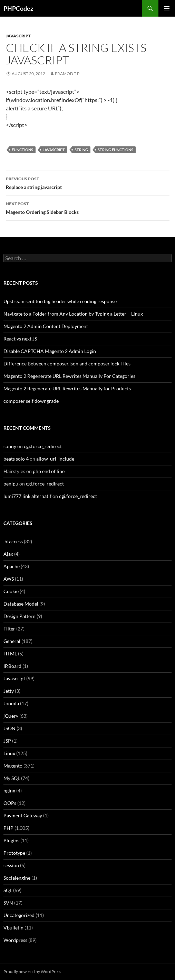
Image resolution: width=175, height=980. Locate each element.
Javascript (18, 36)
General (12, 641)
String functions (115, 150)
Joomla (11, 703)
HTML (10, 654)
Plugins (11, 840)
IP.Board (12, 666)
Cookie (11, 591)
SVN (8, 903)
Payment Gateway (23, 815)
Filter (9, 629)
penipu (11, 484)
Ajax (8, 554)
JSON (9, 728)
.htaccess (13, 541)
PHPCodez (18, 8)
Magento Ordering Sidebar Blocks (88, 207)
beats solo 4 (16, 459)
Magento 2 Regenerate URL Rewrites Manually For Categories (69, 376)
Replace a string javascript (88, 182)
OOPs (10, 803)
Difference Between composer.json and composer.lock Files (67, 364)
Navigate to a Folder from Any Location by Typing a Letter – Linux (73, 314)
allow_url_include (55, 459)
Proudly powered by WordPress (32, 972)
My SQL (12, 778)
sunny (10, 446)
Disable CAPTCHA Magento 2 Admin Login (50, 351)
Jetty (9, 691)
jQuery (11, 716)
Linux (9, 753)
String (81, 150)
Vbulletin (13, 928)
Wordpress (15, 940)
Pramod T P (67, 74)
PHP (8, 828)
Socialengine (17, 878)
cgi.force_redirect (43, 446)
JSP (7, 741)
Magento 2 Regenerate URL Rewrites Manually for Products (67, 388)
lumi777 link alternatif (27, 496)
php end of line (49, 471)
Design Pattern (20, 616)
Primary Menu (167, 8)
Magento (13, 766)
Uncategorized (19, 915)
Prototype (14, 853)
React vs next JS (20, 339)
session (11, 865)
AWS (9, 579)
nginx (9, 791)
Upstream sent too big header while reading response (60, 301)
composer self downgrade (31, 401)
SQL (8, 890)
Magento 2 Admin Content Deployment (46, 326)
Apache (12, 566)
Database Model (21, 604)
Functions (22, 150)
